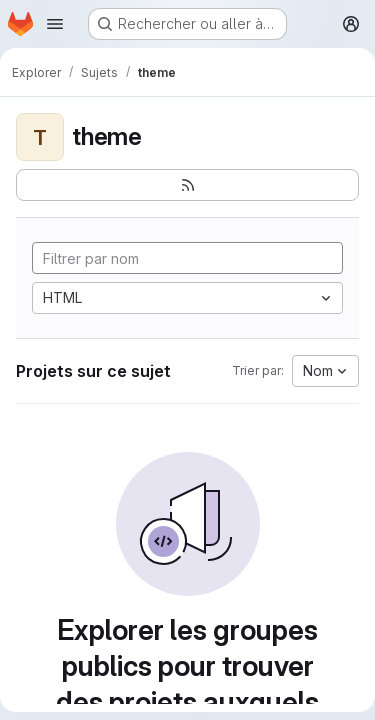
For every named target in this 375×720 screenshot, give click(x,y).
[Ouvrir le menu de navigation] (55, 24)
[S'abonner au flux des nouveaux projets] (187, 185)
